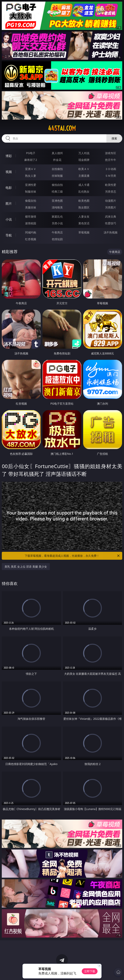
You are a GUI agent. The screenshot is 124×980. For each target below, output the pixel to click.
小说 (9, 219)
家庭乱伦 (57, 216)
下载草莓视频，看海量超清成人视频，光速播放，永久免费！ (72, 556)
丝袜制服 (57, 176)
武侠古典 (111, 216)
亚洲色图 (57, 201)
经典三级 (57, 191)
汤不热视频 (111, 232)
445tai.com (62, 128)
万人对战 (84, 153)
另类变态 (111, 191)
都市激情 (31, 216)
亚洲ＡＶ (31, 169)
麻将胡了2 (31, 160)
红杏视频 (31, 239)
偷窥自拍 (31, 201)
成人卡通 (84, 185)
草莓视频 (84, 232)
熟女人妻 (31, 176)
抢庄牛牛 (111, 160)
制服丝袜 (31, 191)
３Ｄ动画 (111, 169)
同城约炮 (31, 232)
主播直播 (84, 176)
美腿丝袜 (31, 207)
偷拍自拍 (57, 185)
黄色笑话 (84, 223)
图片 (9, 203)
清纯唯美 (57, 207)
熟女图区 (84, 207)
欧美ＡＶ (84, 169)
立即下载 (90, 971)
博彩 (9, 156)
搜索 (114, 138)
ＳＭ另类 (111, 176)
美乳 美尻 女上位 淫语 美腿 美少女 (26, 567)
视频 (9, 172)
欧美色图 (84, 201)
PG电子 (31, 153)
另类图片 (111, 207)
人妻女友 (84, 216)
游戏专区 (111, 153)
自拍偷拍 (57, 169)
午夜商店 (57, 232)
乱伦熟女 (84, 191)
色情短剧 (57, 239)
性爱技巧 (111, 223)
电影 (9, 188)
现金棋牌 (84, 160)
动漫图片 (111, 201)
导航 (9, 235)
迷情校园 (31, 223)
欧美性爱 (111, 185)
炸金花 (57, 160)
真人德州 (57, 153)
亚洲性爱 (31, 185)
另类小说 (57, 223)
